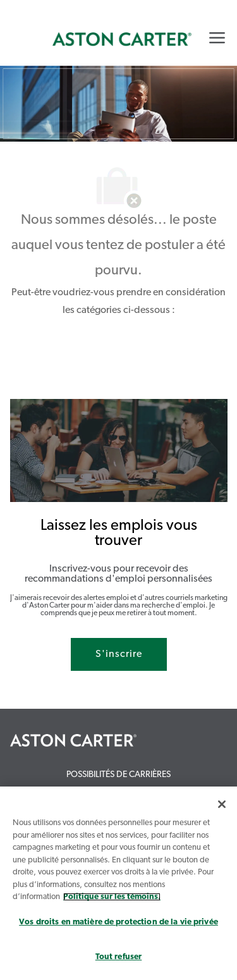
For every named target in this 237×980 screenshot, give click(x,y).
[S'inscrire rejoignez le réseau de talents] (119, 654)
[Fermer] (222, 804)
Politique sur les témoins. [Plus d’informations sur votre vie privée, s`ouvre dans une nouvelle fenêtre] (112, 897)
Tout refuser (119, 957)
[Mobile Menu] (217, 37)
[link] (122, 39)
